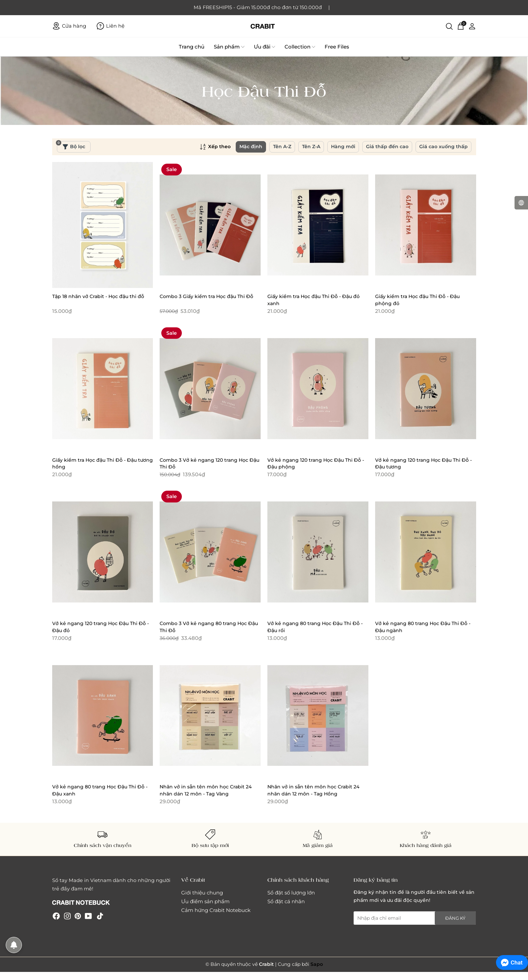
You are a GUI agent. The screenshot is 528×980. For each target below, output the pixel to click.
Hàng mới (343, 146)
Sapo (317, 964)
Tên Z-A (311, 146)
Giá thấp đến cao (387, 146)
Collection (300, 47)
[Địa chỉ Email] (415, 918)
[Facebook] (56, 916)
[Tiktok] (100, 916)
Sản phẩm (229, 47)
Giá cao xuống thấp (443, 146)
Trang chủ (192, 47)
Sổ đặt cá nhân (286, 901)
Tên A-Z (282, 146)
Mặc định (251, 146)
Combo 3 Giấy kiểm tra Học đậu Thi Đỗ (206, 296)
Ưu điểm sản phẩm (205, 901)
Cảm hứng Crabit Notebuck (216, 910)
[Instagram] (67, 916)
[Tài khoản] (472, 26)
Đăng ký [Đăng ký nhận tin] (455, 918)
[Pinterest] (78, 916)
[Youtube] (88, 916)
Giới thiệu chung (202, 893)
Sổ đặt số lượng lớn (291, 893)
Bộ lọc (71, 145)
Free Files (337, 47)
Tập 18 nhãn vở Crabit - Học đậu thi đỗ (98, 296)
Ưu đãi (265, 47)
